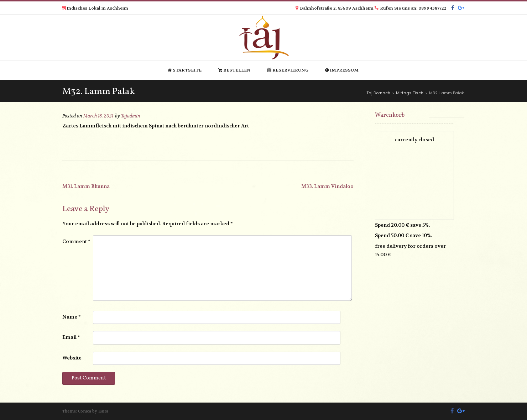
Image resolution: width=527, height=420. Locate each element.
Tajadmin (131, 116)
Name (72, 317)
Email (71, 337)
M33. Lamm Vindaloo (327, 186)
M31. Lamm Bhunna (86, 186)
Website (72, 358)
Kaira (103, 411)
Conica (85, 411)
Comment (76, 241)
